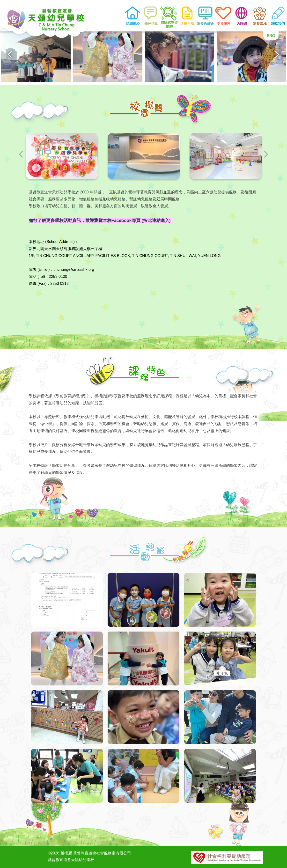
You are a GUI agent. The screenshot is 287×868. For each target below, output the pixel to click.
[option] (36, 56)
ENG (271, 36)
